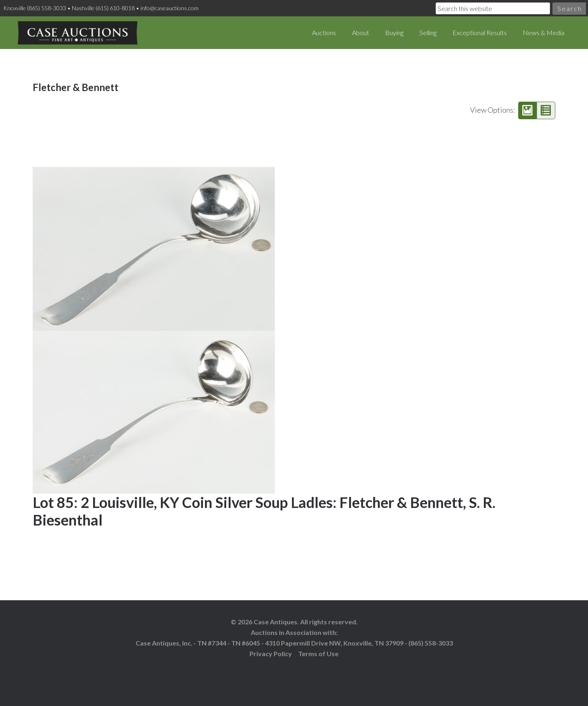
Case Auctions (78, 33)
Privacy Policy (271, 654)
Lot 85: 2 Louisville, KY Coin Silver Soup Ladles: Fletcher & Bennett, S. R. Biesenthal (264, 511)
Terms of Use (318, 654)
